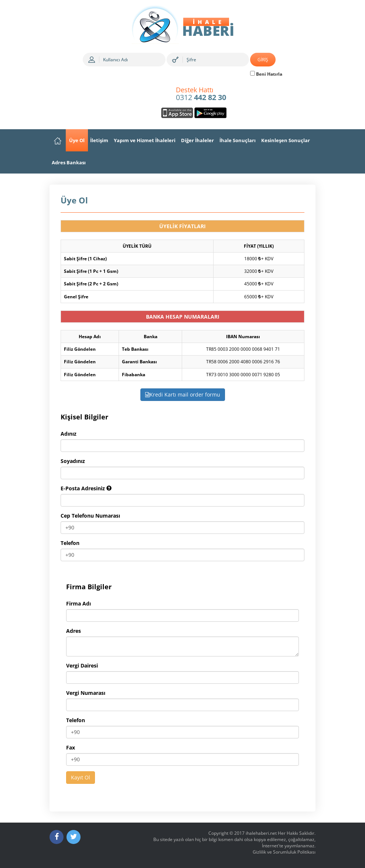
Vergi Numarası (86, 693)
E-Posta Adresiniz (86, 488)
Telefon (70, 543)
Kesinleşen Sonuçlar (286, 140)
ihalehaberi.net (261, 833)
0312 (201, 94)
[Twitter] (74, 837)
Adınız (69, 434)
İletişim (99, 140)
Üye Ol (77, 140)
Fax (71, 747)
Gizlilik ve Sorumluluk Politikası (284, 852)
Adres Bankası (69, 162)
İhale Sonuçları (238, 140)
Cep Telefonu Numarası (90, 516)
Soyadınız (73, 461)
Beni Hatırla (266, 74)
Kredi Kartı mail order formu (183, 394)
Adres (74, 631)
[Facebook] (57, 837)
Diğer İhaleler (197, 140)
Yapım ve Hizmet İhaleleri (145, 140)
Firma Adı (79, 603)
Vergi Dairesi (82, 665)
